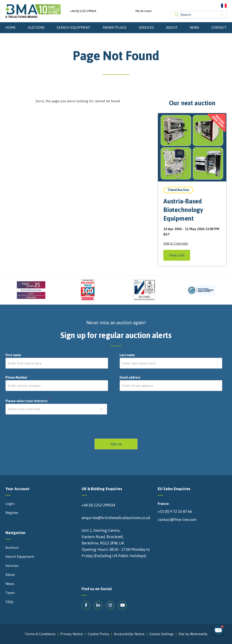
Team (10, 593)
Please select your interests (27, 401)
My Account (144, 11)
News (194, 27)
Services (146, 27)
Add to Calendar (176, 243)
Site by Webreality (193, 634)
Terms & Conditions (40, 634)
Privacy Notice (72, 634)
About (172, 27)
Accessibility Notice (129, 634)
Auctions (36, 27)
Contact (219, 27)
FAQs (10, 602)
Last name (127, 355)
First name (13, 355)
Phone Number (18, 378)
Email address (131, 378)
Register (12, 513)
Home (11, 27)
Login (10, 504)
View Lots (177, 255)
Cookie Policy (98, 634)
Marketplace (115, 27)
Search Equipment (74, 27)
